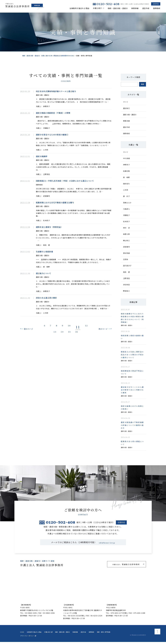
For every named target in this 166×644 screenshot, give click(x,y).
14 (66, 374)
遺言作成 (146, 8)
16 (87, 374)
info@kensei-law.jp (107, 544)
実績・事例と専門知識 (126, 633)
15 (76, 374)
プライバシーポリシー (28, 638)
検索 (143, 84)
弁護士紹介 (98, 8)
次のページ (99, 371)
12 (45, 374)
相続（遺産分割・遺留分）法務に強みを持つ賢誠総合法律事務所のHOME (48, 56)
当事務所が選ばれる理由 (79, 8)
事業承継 (135, 8)
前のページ (32, 371)
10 (77, 368)
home (23, 633)
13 (55, 374)
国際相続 (157, 8)
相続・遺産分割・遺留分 (118, 8)
